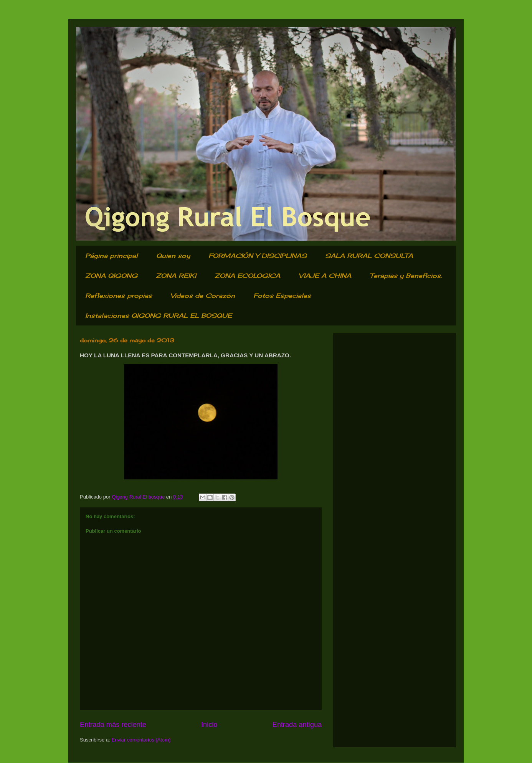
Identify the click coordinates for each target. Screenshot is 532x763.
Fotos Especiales (282, 296)
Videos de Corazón (203, 296)
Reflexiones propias (119, 296)
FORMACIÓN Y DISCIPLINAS (258, 256)
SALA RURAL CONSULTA (369, 256)
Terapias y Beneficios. (406, 276)
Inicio (209, 725)
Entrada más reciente (113, 725)
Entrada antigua (297, 725)
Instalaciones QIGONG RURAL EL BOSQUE (159, 315)
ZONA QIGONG (111, 276)
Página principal (112, 256)
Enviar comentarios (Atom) (141, 740)
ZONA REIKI (176, 276)
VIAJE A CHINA (325, 276)
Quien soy (173, 256)
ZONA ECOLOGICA (247, 276)
